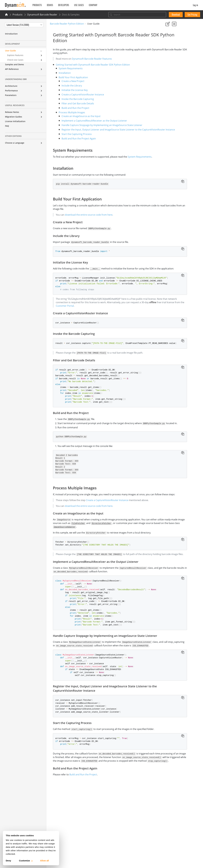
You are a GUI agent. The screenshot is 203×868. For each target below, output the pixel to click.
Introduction (11, 34)
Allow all (44, 861)
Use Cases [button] (79, 5)
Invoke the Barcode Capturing (75, 99)
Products (18, 15)
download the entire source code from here (86, 218)
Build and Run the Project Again (76, 142)
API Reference (12, 69)
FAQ (7, 126)
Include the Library (69, 86)
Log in (195, 5)
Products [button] (37, 5)
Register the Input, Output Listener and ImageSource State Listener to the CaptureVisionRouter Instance (181, 141)
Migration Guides (14, 117)
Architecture (11, 86)
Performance (11, 91)
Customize (26, 861)
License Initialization (15, 121)
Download (176, 15)
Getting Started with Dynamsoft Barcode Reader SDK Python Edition (90, 65)
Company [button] (93, 5)
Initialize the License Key (72, 90)
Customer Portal (121, 313)
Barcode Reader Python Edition (67, 24)
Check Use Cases (15, 60)
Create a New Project (70, 81)
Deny (8, 861)
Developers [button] (64, 5)
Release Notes (12, 112)
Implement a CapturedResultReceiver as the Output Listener (91, 121)
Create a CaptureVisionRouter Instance (80, 95)
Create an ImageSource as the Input (78, 116)
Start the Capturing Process (74, 138)
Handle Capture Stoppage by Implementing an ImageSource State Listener (99, 125)
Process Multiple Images (69, 112)
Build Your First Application (70, 77)
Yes (166, 38)
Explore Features (15, 55)
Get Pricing (192, 15)
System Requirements (68, 68)
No (177, 38)
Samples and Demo (14, 64)
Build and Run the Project (72, 108)
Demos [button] (50, 5)
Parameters (11, 95)
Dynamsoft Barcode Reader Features (89, 59)
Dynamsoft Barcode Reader (42, 15)
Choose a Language (15, 143)
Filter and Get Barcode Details (75, 103)
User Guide (10, 51)
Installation (62, 73)
